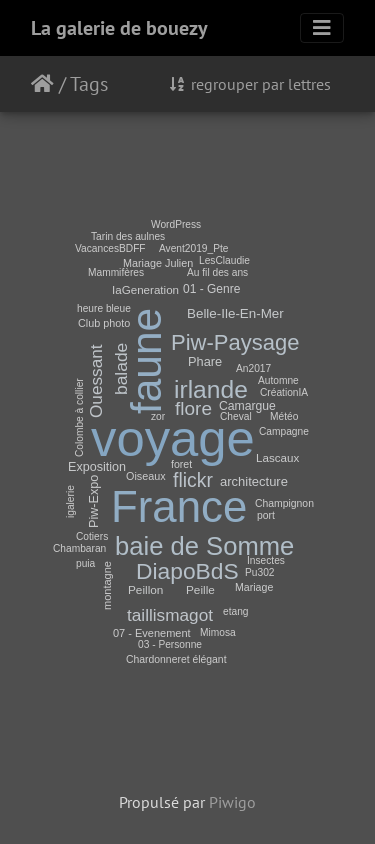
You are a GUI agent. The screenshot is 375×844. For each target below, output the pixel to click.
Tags (89, 84)
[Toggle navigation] (322, 28)
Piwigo (232, 802)
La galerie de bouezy (119, 28)
